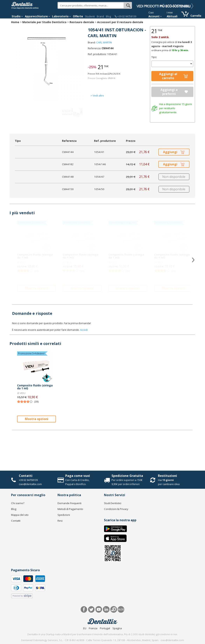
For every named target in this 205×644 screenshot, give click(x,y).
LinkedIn (106, 609)
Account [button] (155, 16)
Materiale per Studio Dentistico (44, 22)
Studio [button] (17, 16)
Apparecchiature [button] (38, 16)
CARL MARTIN (104, 42)
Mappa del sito (20, 515)
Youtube (99, 609)
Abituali (172, 16)
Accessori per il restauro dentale (120, 22)
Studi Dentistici (113, 503)
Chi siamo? (18, 503)
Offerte (78, 16)
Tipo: (154, 57)
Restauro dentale (82, 22)
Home (15, 22)
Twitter (91, 609)
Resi (60, 521)
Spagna (117, 628)
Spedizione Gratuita (127, 476)
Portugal (105, 628)
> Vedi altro (97, 96)
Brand (100, 16)
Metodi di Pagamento (70, 509)
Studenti (90, 16)
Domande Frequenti (69, 503)
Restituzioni (167, 476)
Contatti (26, 476)
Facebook (84, 609)
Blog (108, 16)
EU (85, 628)
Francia (93, 628)
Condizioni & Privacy (116, 509)
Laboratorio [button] (61, 16)
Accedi (84, 330)
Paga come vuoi (78, 476)
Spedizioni (64, 515)
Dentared (114, 609)
